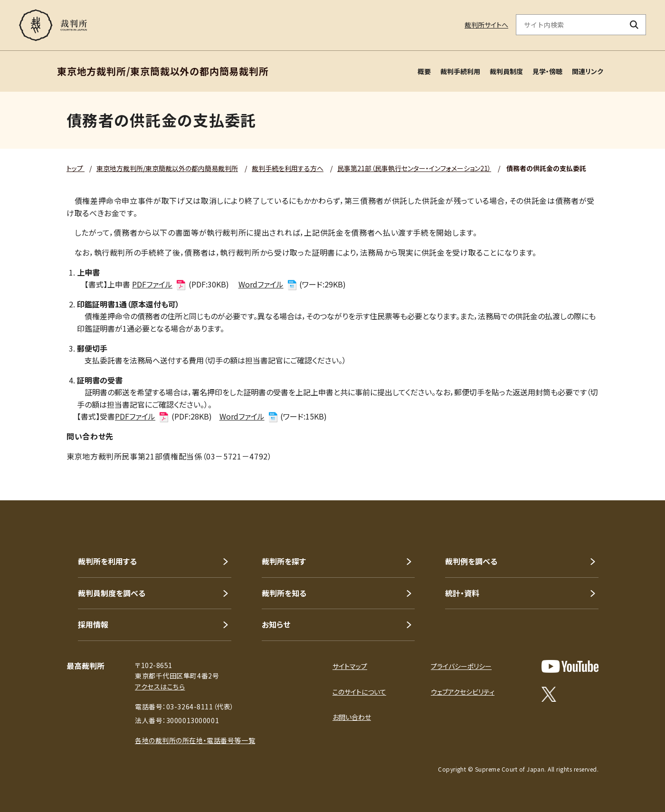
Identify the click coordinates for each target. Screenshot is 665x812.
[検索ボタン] (634, 25)
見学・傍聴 (547, 71)
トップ (76, 168)
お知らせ (276, 624)
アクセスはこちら (160, 687)
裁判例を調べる (471, 561)
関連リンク (588, 71)
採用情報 (93, 624)
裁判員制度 (506, 71)
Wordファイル (268, 284)
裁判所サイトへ (486, 25)
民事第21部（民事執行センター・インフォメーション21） (414, 168)
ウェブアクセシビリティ (463, 692)
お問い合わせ (352, 717)
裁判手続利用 (460, 71)
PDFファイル (159, 284)
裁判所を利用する (107, 561)
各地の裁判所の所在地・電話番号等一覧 (195, 740)
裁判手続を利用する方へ (288, 168)
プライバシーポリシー (461, 666)
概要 (424, 71)
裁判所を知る (284, 593)
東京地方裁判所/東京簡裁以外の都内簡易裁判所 (167, 168)
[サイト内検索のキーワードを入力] (570, 25)
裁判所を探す (284, 561)
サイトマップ (350, 666)
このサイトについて (359, 692)
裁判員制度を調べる (112, 593)
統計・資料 (462, 593)
